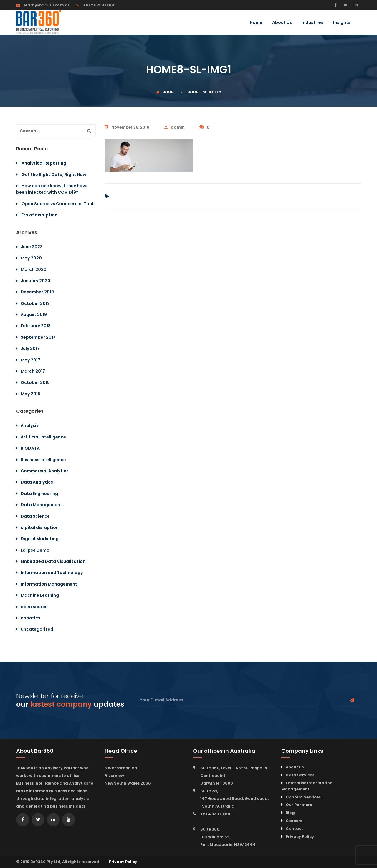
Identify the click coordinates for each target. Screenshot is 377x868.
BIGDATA (30, 448)
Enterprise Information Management (307, 786)
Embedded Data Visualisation (53, 561)
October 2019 (35, 303)
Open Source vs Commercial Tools (59, 204)
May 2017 (30, 360)
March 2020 (34, 269)
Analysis (30, 425)
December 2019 (37, 292)
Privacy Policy (300, 837)
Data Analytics (37, 482)
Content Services (303, 797)
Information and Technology (52, 573)
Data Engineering (39, 494)
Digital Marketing (40, 539)
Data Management (41, 505)
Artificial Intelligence (43, 437)
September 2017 (38, 337)
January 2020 (35, 281)
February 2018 (36, 326)
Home (256, 23)
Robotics (30, 618)
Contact (294, 829)
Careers (294, 821)
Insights (342, 23)
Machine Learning (40, 595)
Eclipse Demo (35, 550)
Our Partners (299, 805)
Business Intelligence (43, 460)
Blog (290, 813)
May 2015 (30, 394)
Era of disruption (39, 215)
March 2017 (33, 371)
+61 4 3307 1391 (215, 814)
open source (34, 607)
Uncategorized (37, 629)
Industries (312, 23)
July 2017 (30, 348)
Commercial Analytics (45, 471)
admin (174, 127)
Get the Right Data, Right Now (54, 175)
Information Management (49, 584)
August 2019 (34, 315)
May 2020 (31, 258)
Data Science (35, 516)
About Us (282, 23)
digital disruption (40, 527)
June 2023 (32, 247)
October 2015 (35, 382)
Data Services (300, 775)
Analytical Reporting (44, 163)
